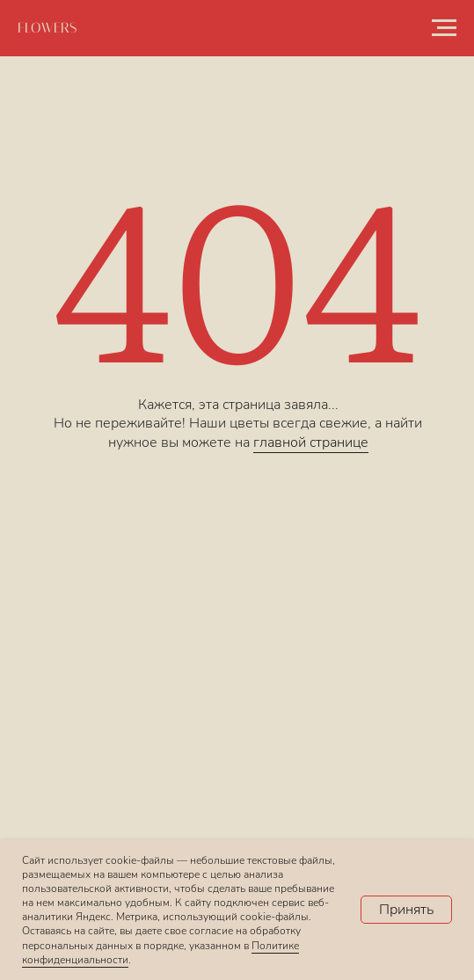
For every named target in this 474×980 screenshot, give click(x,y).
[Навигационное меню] (444, 28)
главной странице (311, 442)
